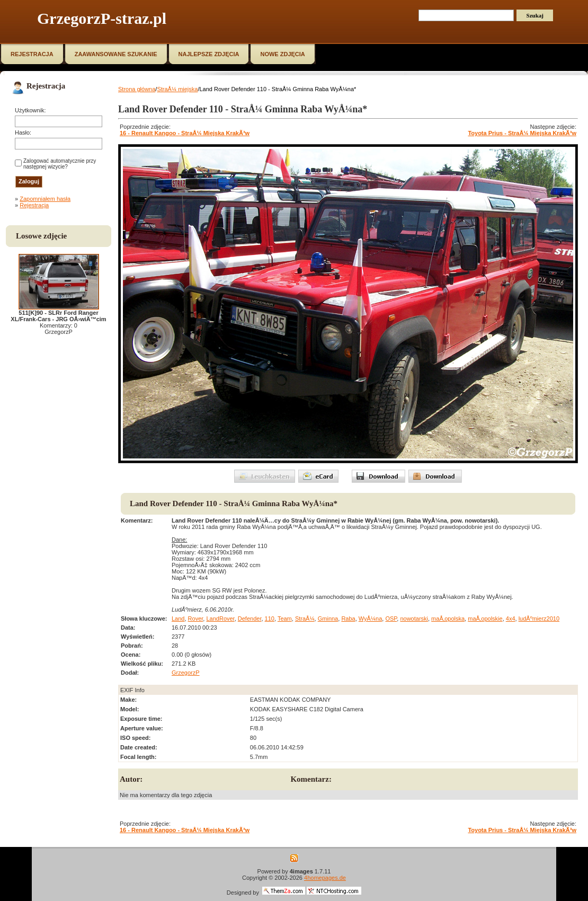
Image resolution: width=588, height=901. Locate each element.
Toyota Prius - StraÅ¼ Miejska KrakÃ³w (522, 133)
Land (178, 619)
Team (285, 619)
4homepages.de (325, 878)
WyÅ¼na (371, 619)
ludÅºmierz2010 (539, 619)
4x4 (511, 619)
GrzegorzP (186, 673)
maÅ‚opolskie (485, 619)
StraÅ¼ (305, 619)
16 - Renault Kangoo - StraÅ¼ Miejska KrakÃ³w (185, 133)
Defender (250, 619)
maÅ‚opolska (448, 619)
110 (270, 619)
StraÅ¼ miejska (177, 89)
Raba (348, 619)
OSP (391, 619)
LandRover (220, 619)
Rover (196, 619)
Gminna (328, 619)
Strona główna (137, 89)
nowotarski (414, 619)
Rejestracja (34, 205)
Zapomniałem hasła (45, 199)
